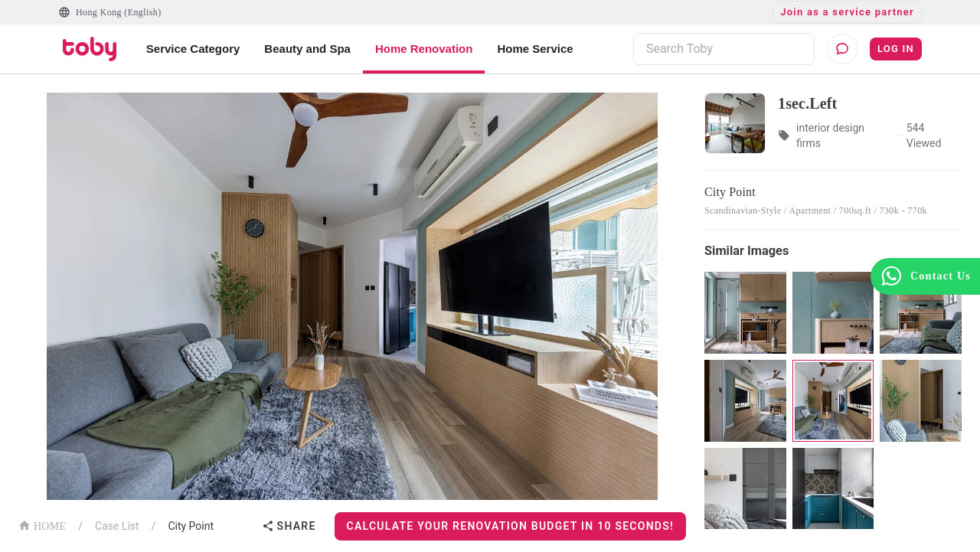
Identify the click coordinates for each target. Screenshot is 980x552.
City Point (191, 526)
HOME (42, 525)
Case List (117, 526)
